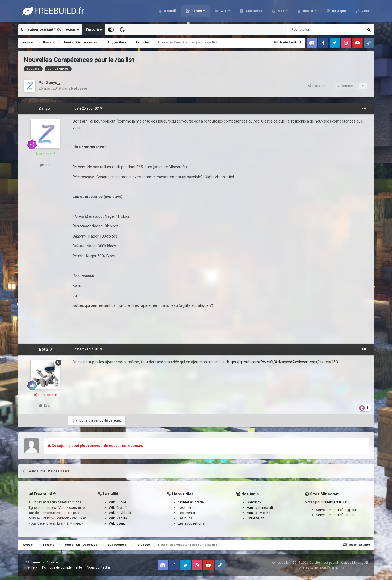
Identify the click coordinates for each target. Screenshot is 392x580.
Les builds (186, 508)
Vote (365, 11)
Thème (31, 567)
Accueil (169, 11)
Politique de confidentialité (62, 567)
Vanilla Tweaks (259, 513)
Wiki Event (117, 523)
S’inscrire (93, 29)
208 (45, 165)
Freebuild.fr (332, 502)
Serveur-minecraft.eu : (333, 515)
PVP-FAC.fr (255, 518)
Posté (87, 108)
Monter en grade (191, 502)
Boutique (339, 11)
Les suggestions (191, 523)
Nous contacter (99, 567)
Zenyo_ (53, 83)
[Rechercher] (314, 30)
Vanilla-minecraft (260, 508)
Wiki (224, 11)
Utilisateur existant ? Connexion (50, 30)
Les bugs (185, 518)
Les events (186, 513)
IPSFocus (52, 562)
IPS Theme (32, 562)
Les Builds (254, 11)
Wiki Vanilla (118, 518)
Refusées (79, 88)
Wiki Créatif (118, 508)
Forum (197, 11)
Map (281, 11)
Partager (317, 86)
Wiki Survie (117, 502)
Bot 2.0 (45, 349)
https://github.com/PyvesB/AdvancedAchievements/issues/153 (283, 362)
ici (354, 510)
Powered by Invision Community (320, 567)
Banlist (308, 11)
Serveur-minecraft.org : (334, 510)
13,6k (45, 406)
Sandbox (254, 502)
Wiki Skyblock (120, 513)
